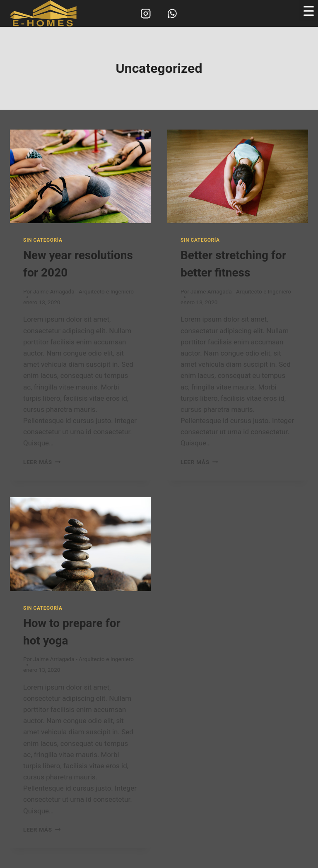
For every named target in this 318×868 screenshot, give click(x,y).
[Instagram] (146, 13)
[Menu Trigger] (309, 11)
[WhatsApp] (172, 13)
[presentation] (80, 177)
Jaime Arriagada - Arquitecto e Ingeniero (83, 291)
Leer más (42, 462)
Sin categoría (43, 240)
